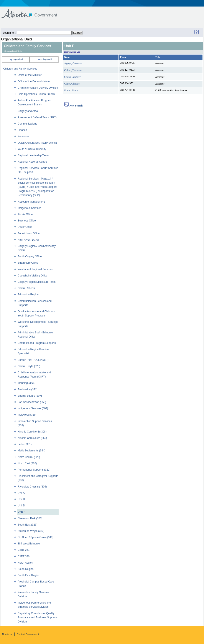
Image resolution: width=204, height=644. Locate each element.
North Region (25, 563)
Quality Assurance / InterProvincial (38, 143)
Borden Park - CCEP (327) (33, 360)
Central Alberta (26, 288)
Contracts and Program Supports (37, 343)
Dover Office (25, 227)
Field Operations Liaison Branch (36, 94)
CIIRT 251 (24, 550)
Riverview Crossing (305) (32, 487)
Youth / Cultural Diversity (32, 149)
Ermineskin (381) (28, 389)
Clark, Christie (72, 84)
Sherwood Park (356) (30, 518)
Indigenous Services (30, 208)
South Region (26, 569)
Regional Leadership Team (33, 155)
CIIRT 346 (24, 556)
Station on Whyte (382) (31, 531)
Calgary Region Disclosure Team (37, 282)
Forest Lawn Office (29, 233)
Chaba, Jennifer (72, 77)
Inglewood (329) (27, 415)
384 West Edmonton (30, 544)
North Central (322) (29, 457)
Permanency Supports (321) (34, 470)
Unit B (21, 499)
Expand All (16, 59)
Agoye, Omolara (73, 63)
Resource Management (31, 202)
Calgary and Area (28, 111)
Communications (27, 124)
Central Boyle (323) (29, 366)
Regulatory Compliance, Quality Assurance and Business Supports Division (38, 617)
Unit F (21, 512)
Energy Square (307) (30, 396)
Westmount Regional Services (35, 269)
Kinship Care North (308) (32, 432)
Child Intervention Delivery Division (38, 88)
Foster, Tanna (71, 90)
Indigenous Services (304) (33, 408)
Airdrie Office (25, 214)
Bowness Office (27, 221)
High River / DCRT (29, 240)
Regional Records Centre (32, 162)
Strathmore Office (28, 263)
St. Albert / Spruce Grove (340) (36, 537)
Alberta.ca (7, 634)
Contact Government (28, 634)
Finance (22, 130)
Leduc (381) (25, 444)
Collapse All (45, 59)
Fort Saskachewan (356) (32, 402)
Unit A (21, 493)
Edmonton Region (28, 295)
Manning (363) (26, 383)
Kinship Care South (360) (32, 438)
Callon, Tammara (73, 70)
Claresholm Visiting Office (33, 276)
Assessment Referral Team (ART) (37, 117)
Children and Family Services (20, 69)
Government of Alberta (33, 11)
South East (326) (28, 525)
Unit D (21, 506)
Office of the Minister (30, 75)
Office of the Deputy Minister (34, 82)
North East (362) (27, 463)
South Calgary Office (30, 256)
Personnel (24, 136)
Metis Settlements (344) (32, 451)
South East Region (29, 575)
